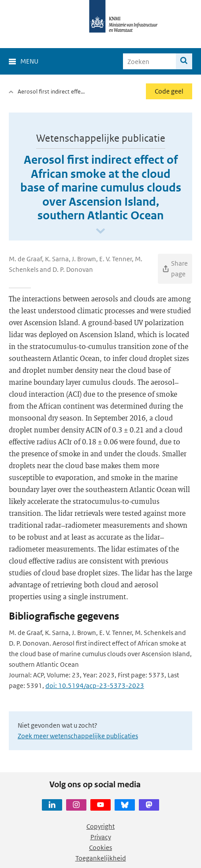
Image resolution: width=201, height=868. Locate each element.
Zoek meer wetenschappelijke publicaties (78, 736)
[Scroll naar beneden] (100, 231)
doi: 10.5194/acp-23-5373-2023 (95, 686)
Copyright (100, 826)
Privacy (101, 837)
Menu (29, 61)
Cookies (100, 847)
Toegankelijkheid (101, 858)
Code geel (169, 91)
